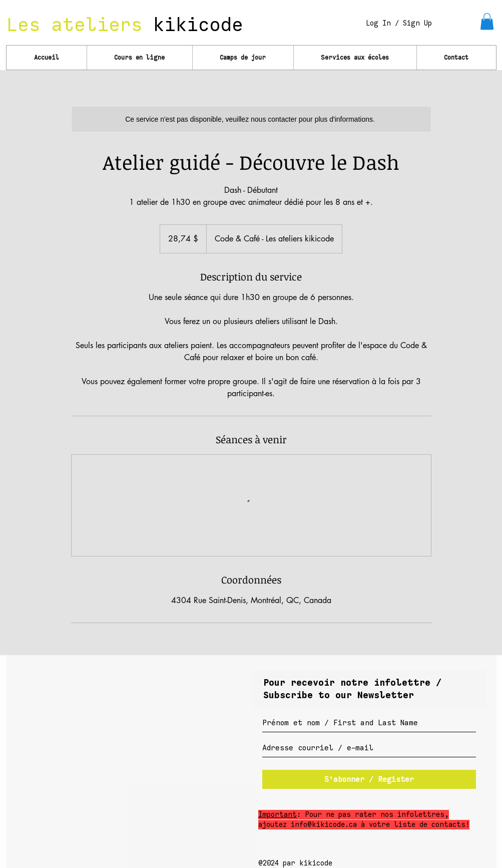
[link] (487, 21)
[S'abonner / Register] (369, 779)
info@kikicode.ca (324, 825)
